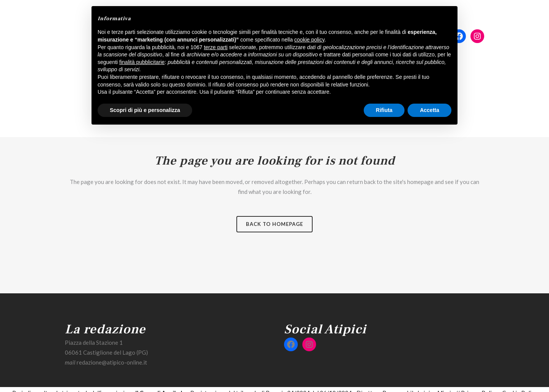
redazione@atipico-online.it (112, 362)
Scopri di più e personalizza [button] (145, 110)
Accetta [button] (429, 110)
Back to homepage (274, 224)
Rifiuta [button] (384, 110)
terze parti (216, 47)
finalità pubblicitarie (142, 62)
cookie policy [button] (309, 40)
